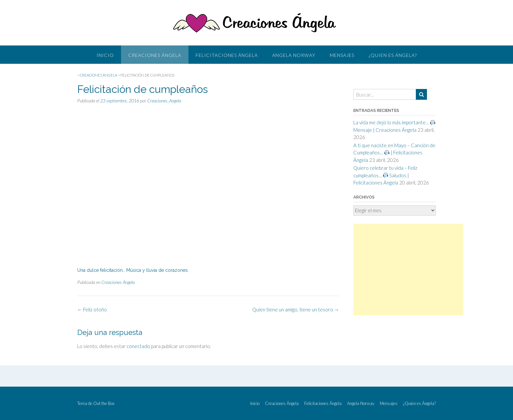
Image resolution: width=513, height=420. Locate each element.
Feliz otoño (92, 309)
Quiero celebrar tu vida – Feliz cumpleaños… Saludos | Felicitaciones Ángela (385, 175)
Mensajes (342, 55)
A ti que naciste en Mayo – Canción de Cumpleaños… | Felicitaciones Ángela (394, 153)
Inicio (105, 55)
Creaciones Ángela (155, 55)
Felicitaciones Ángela (227, 55)
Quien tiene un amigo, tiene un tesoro (296, 309)
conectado (138, 346)
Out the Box (104, 403)
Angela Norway (294, 55)
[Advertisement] (408, 270)
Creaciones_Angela (164, 101)
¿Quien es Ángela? (393, 55)
